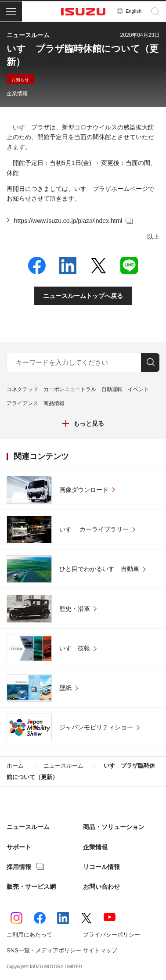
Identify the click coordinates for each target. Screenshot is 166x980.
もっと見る (89, 424)
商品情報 (54, 403)
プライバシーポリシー (112, 935)
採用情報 (19, 867)
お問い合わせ (101, 887)
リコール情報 (101, 867)
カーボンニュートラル (70, 389)
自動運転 (112, 389)
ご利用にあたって (29, 935)
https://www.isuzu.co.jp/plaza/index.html (68, 221)
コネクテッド (22, 389)
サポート (19, 847)
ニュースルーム (28, 827)
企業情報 (17, 93)
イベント (138, 389)
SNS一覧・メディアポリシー (44, 950)
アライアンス (22, 403)
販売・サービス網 (31, 887)
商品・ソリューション (114, 827)
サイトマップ (100, 950)
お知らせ (20, 80)
